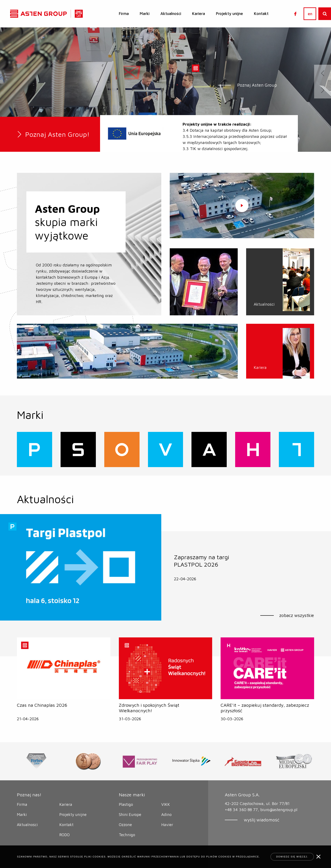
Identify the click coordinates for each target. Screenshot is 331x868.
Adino (166, 815)
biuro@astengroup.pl (279, 810)
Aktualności (171, 13)
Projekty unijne (229, 13)
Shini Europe (130, 815)
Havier (167, 825)
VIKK (166, 805)
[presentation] (323, 73)
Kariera (199, 13)
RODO (65, 835)
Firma (124, 13)
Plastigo (126, 805)
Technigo (127, 835)
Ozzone (125, 825)
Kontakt (261, 13)
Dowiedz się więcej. (292, 857)
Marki (145, 13)
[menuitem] (124, 14)
